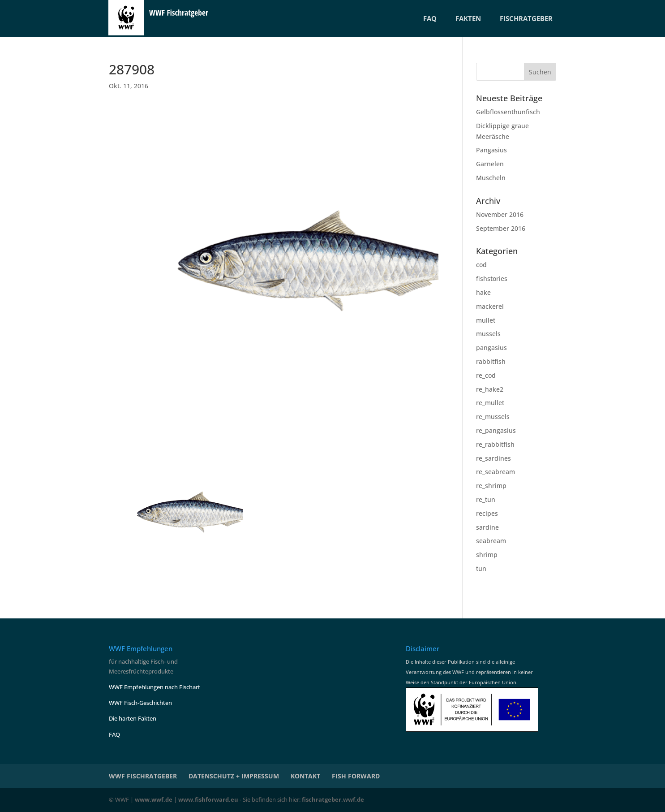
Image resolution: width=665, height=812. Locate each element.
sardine (487, 527)
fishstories (492, 279)
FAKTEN (468, 18)
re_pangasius (496, 430)
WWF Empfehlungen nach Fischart (154, 687)
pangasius (491, 348)
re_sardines (493, 458)
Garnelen (490, 164)
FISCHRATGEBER (526, 18)
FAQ (430, 18)
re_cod (486, 375)
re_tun (486, 499)
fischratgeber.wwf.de (333, 799)
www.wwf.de (154, 799)
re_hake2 (490, 389)
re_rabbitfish (495, 444)
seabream (491, 541)
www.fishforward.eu (208, 799)
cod (481, 265)
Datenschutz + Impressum (234, 776)
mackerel (490, 306)
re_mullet (490, 403)
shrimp (487, 555)
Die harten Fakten (133, 718)
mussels (488, 334)
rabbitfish (491, 361)
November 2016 (500, 214)
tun (481, 568)
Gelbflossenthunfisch (508, 112)
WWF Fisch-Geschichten (140, 703)
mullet (486, 320)
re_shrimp (491, 486)
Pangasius (491, 150)
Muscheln (491, 178)
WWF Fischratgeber (143, 776)
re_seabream (496, 472)
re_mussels (493, 417)
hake (483, 292)
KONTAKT (305, 776)
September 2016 (501, 228)
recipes (487, 513)
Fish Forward (356, 776)
